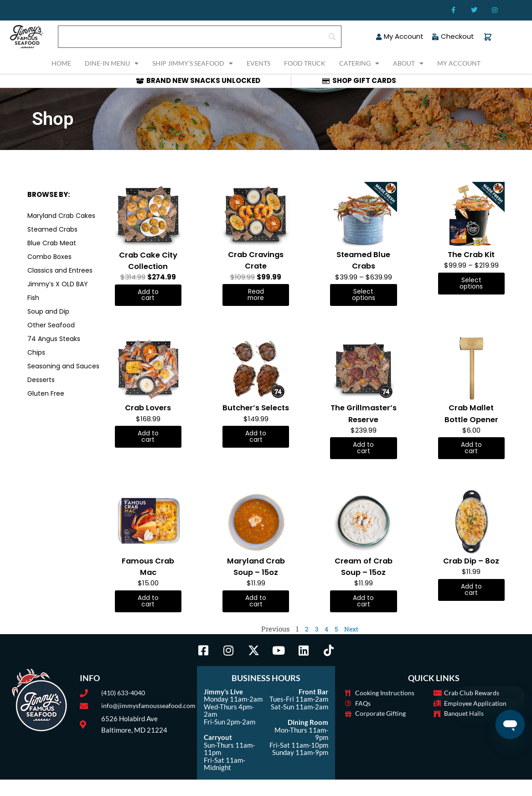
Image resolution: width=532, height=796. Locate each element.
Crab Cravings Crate (256, 260)
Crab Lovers (148, 409)
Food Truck (305, 63)
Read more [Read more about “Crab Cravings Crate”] (256, 295)
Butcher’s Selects (256, 415)
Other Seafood (51, 325)
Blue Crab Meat (52, 243)
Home (61, 63)
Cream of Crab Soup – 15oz (364, 581)
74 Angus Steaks (54, 339)
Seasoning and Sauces (63, 366)
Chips (36, 352)
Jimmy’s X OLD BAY (58, 284)
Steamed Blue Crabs (364, 260)
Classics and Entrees (60, 270)
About (408, 63)
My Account (459, 63)
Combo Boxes (49, 257)
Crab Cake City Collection (148, 260)
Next (352, 645)
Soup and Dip (48, 311)
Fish (33, 298)
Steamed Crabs (52, 229)
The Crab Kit (471, 254)
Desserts (41, 380)
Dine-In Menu (112, 63)
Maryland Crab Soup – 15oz (256, 581)
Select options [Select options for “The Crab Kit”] (471, 284)
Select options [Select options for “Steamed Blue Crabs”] (364, 295)
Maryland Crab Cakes (61, 216)
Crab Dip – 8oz (471, 576)
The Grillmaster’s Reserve (363, 421)
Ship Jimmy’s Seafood (193, 63)
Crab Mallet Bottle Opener (471, 415)
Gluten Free (46, 393)
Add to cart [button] (148, 296)
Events (258, 63)
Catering (359, 63)
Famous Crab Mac (148, 581)
